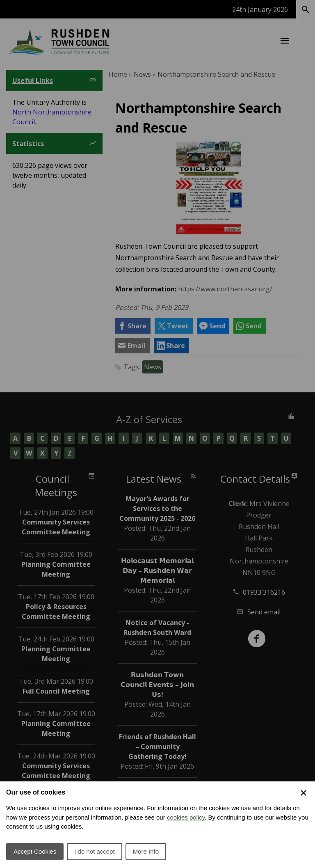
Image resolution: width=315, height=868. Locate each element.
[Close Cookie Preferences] (304, 793)
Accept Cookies (35, 851)
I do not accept (94, 851)
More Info (146, 851)
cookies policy (186, 817)
